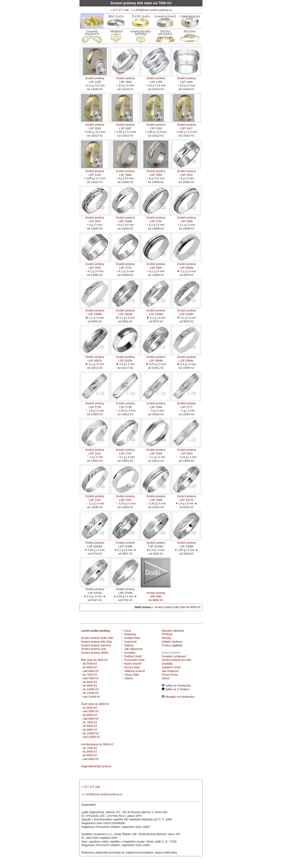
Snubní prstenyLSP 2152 (125, 497)
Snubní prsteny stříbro (95, 653)
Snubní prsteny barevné (96, 645)
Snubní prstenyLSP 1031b (95, 590)
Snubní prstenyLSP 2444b (186, 311)
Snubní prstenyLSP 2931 (95, 264)
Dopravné (130, 642)
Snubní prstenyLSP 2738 (125, 404)
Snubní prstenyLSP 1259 (156, 79)
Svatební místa (171, 667)
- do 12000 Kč (90, 693)
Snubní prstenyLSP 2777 (186, 404)
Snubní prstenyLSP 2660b (186, 264)
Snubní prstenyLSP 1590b (95, 311)
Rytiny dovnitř (133, 664)
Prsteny (167, 645)
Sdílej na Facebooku (176, 686)
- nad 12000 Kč (91, 697)
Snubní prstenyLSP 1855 (156, 172)
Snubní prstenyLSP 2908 (186, 218)
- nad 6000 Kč (90, 671)
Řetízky (166, 638)
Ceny (128, 631)
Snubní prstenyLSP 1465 (186, 79)
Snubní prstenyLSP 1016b (125, 590)
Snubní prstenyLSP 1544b (125, 218)
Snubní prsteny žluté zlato (97, 638)
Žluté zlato (88, 704)
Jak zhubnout (170, 671)
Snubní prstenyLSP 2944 (156, 404)
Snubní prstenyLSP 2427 (186, 125)
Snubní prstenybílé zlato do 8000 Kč (156, 593)
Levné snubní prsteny (96, 631)
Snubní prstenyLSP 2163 (156, 125)
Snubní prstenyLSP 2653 (186, 450)
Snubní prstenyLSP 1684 (125, 172)
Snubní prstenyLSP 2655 (156, 264)
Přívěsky (167, 634)
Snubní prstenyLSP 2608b (156, 357)
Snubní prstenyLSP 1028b (186, 543)
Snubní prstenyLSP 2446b (156, 311)
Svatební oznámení (174, 656)
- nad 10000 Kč (91, 737)
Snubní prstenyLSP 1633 (186, 172)
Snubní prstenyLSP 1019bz (156, 543)
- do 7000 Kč (89, 675)
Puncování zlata (134, 660)
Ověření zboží (133, 656)
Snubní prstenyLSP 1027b (186, 497)
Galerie (129, 645)
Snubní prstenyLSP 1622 (95, 218)
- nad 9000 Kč (90, 759)
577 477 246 (121, 10)
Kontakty (130, 653)
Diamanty (130, 634)
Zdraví (166, 678)
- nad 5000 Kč (90, 711)
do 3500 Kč (101, 660)
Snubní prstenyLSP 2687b (95, 357)
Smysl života (170, 675)
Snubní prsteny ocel (94, 649)
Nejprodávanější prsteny (96, 766)
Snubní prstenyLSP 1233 (95, 172)
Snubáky (167, 664)
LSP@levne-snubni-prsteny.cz (153, 10)
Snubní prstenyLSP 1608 (125, 79)
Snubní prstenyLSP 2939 (95, 125)
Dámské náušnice (173, 631)
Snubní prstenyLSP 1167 (95, 497)
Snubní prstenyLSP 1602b (125, 311)
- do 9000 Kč (89, 686)
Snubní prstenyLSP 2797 (156, 218)
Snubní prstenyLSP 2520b (125, 357)
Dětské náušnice (172, 642)
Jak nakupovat (133, 649)
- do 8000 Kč (89, 682)
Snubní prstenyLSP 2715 (125, 264)
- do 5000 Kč (89, 664)
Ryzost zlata (132, 667)
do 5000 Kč (106, 744)
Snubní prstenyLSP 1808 (156, 497)
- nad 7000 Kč (90, 678)
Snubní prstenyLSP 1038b (125, 543)
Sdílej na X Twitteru (176, 689)
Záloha (129, 678)
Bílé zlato (87, 660)
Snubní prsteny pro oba (176, 660)
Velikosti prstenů (135, 671)
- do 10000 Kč (90, 689)
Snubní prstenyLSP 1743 (125, 450)
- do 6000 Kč (89, 667)
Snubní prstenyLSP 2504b (186, 357)
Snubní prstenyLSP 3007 (125, 125)
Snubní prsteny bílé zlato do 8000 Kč (178, 607)
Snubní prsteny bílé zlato (97, 642)
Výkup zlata (132, 675)
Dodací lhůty (132, 638)
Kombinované (90, 744)
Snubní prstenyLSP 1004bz (95, 543)
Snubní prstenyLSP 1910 (95, 450)
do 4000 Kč (102, 704)
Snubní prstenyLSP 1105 (95, 79)
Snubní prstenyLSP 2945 (156, 450)
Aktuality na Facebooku (178, 697)
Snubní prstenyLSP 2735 (95, 404)
